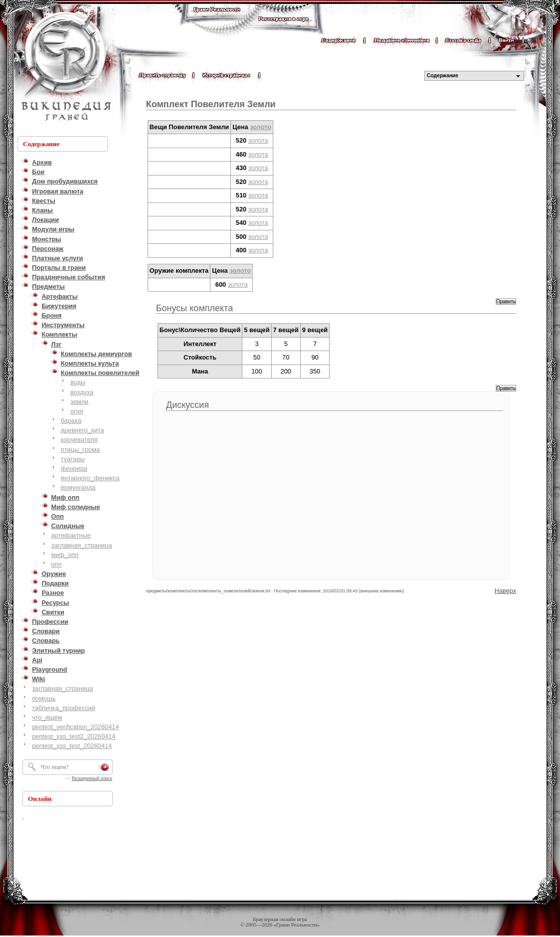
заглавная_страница (82, 545)
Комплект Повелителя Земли (211, 104)
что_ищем (47, 717)
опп (57, 564)
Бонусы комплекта (194, 308)
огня (77, 411)
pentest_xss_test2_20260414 (74, 736)
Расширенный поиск (92, 778)
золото (261, 127)
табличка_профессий (64, 708)
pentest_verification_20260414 (75, 727)
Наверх (506, 591)
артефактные (71, 535)
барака (71, 421)
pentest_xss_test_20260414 (72, 746)
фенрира (74, 468)
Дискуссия (187, 405)
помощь (44, 698)
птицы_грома (80, 450)
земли (79, 402)
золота (258, 140)
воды (78, 382)
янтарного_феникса (90, 478)
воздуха (82, 392)
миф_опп (65, 555)
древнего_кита (83, 430)
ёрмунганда (78, 487)
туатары (73, 459)
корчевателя (79, 440)
